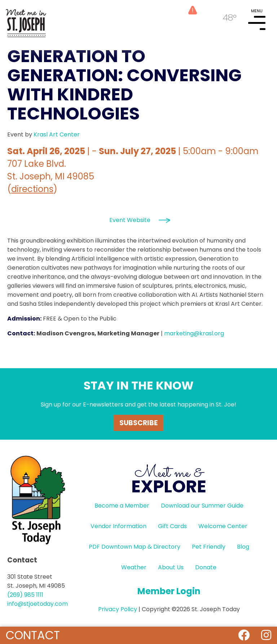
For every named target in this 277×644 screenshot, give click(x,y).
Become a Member (122, 506)
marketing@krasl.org (194, 333)
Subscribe (138, 423)
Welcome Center (223, 526)
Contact (33, 635)
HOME (26, 20)
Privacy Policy (118, 609)
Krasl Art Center (57, 134)
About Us (171, 567)
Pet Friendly (209, 547)
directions (32, 189)
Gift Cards (172, 526)
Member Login (169, 591)
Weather (134, 567)
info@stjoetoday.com (38, 604)
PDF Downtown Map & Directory (135, 547)
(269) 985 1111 (25, 595)
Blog (243, 547)
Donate (206, 567)
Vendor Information (118, 526)
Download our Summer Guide (202, 506)
